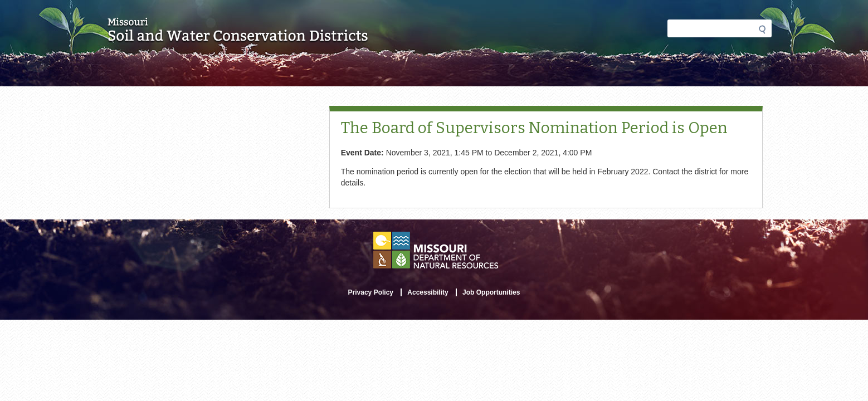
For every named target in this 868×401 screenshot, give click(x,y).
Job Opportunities (491, 292)
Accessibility (428, 292)
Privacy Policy (371, 292)
